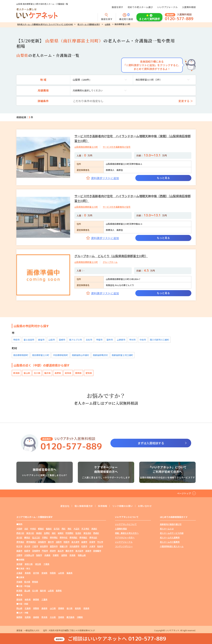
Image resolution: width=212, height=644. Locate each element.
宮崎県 (61, 617)
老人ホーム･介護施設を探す (89, 24)
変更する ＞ (186, 101)
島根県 (44, 608)
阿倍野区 (69, 533)
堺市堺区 (54, 537)
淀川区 (19, 537)
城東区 (61, 533)
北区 (26, 529)
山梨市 (52, 340)
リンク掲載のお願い (123, 506)
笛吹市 (110, 340)
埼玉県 (38, 564)
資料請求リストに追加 (105, 178)
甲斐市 (99, 340)
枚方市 (19, 546)
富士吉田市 (29, 340)
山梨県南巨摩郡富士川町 (86, 147)
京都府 (56, 555)
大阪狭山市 (29, 555)
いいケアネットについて (126, 524)
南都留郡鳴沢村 (100, 355)
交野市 (19, 555)
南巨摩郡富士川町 (41, 355)
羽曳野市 (36, 551)
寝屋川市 (64, 546)
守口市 (100, 542)
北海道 (19, 573)
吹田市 (67, 542)
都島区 (41, 529)
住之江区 (36, 537)
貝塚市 (92, 542)
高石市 (61, 551)
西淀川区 (20, 533)
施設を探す (117, 7)
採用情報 (103, 506)
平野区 (45, 537)
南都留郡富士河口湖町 (122, 355)
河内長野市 (74, 546)
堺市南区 (83, 537)
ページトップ (184, 493)
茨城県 (19, 582)
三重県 (44, 599)
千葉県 (46, 564)
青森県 (28, 573)
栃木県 (27, 582)
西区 (64, 529)
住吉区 (78, 533)
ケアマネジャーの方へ (125, 537)
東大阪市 (79, 551)
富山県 (27, 373)
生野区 (47, 533)
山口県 (53, 608)
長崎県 (36, 617)
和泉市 (100, 546)
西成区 (96, 533)
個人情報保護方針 (84, 506)
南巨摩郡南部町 (21, 355)
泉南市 (88, 551)
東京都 (19, 564)
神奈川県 (29, 564)
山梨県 (108, 24)
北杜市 (89, 340)
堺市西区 (73, 537)
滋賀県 (64, 555)
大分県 (53, 617)
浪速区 (94, 529)
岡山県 (19, 608)
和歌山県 (82, 555)
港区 (69, 529)
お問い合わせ (145, 506)
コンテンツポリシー (124, 546)
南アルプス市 (76, 340)
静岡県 (78, 373)
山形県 (61, 573)
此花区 (57, 529)
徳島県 (86, 608)
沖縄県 (80, 617)
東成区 (39, 533)
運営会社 (65, 506)
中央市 (143, 340)
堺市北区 (93, 537)
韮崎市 (62, 340)
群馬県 (35, 582)
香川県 (69, 608)
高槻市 (84, 542)
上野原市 (121, 340)
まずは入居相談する (151, 443)
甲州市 (132, 340)
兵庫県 (47, 555)
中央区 (33, 529)
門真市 (45, 551)
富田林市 (54, 546)
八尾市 (35, 546)
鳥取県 (36, 608)
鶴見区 (27, 537)
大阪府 (19, 529)
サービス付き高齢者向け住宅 (117, 147)
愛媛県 (61, 608)
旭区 (54, 533)
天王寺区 (85, 529)
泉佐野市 (44, 546)
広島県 (28, 608)
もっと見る (163, 178)
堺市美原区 (31, 542)
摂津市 (53, 551)
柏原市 (27, 551)
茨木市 (27, 546)
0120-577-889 (179, 19)
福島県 (69, 573)
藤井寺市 (69, 551)
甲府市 (16, 340)
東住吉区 (87, 533)
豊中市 (51, 542)
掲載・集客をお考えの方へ (127, 533)
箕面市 (19, 551)
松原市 (84, 546)
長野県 (58, 373)
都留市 (41, 340)
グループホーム (110, 262)
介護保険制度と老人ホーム (172, 546)
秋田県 (53, 573)
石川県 (37, 373)
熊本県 (44, 617)
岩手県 (36, 573)
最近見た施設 (126, 17)
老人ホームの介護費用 (170, 542)
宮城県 (44, 573)
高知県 (78, 608)
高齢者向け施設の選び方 (171, 524)
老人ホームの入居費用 (170, 537)
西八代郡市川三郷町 (159, 340)
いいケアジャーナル (167, 7)
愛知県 (89, 373)
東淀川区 (30, 533)
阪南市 (39, 555)
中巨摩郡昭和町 (61, 355)
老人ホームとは (167, 529)
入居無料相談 (189, 7)
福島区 (49, 529)
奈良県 (72, 555)
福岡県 (19, 617)
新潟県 (16, 373)
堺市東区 (20, 542)
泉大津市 (75, 542)
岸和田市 (42, 542)
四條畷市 (97, 551)
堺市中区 (64, 537)
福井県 (47, 373)
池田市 (59, 542)
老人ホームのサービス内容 (172, 533)
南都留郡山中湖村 (80, 355)
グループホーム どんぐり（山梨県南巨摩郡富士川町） (111, 256)
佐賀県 (28, 617)
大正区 (77, 529)
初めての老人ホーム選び (140, 7)
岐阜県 (68, 373)
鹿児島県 (70, 617)
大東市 (92, 546)
